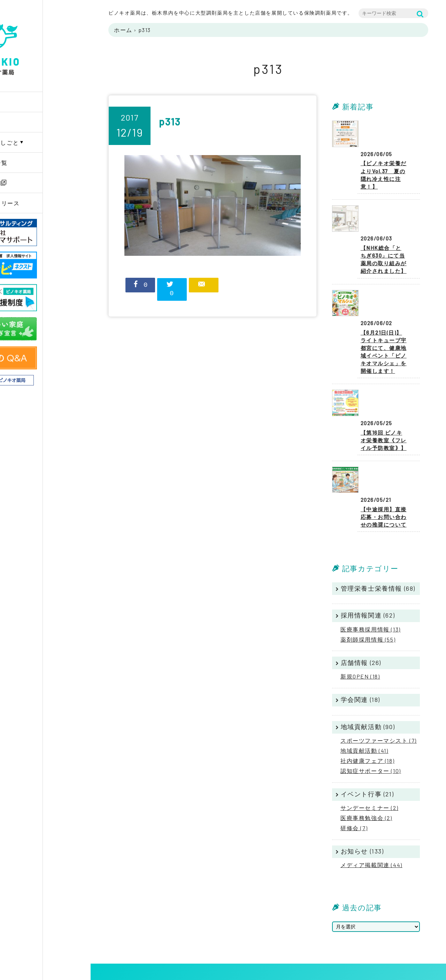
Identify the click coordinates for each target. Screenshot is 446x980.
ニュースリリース (43, 203)
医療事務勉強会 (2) (366, 764)
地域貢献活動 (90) (368, 673)
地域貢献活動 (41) (364, 696)
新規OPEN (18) (360, 622)
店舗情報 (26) (361, 608)
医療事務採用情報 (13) (371, 575)
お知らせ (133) (362, 797)
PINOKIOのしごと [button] (43, 142)
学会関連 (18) (360, 645)
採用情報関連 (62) (368, 561)
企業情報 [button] (31, 122)
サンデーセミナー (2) (369, 754)
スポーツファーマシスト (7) (379, 686)
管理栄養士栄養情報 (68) (378, 534)
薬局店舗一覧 (37, 163)
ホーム (123, 30)
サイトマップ (393, 941)
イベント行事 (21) (367, 740)
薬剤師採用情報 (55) (368, 585)
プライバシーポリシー (403, 932)
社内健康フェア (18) (367, 707)
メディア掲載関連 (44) (371, 811)
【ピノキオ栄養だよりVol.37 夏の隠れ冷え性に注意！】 (385, 155)
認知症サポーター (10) (371, 717)
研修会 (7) (354, 774)
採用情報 (31, 183)
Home (26, 102)
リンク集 (387, 949)
